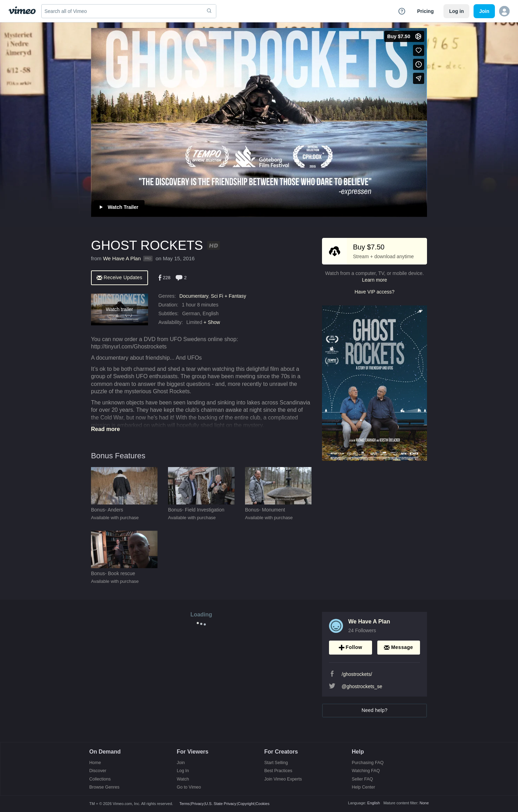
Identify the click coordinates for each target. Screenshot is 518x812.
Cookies (262, 804)
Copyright (246, 804)
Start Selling (276, 763)
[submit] (209, 11)
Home (95, 763)
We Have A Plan (122, 258)
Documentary (194, 296)
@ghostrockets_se (362, 686)
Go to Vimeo (189, 787)
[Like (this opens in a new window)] (419, 50)
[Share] (419, 78)
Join (181, 763)
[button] (504, 11)
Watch (183, 779)
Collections (100, 779)
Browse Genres (104, 787)
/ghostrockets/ (357, 674)
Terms (184, 804)
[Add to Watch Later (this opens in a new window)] (419, 64)
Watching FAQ (366, 771)
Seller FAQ (362, 779)
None (424, 803)
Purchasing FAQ (368, 763)
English (373, 803)
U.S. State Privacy (221, 804)
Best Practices (278, 771)
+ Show (212, 322)
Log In (183, 771)
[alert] (120, 277)
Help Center (363, 787)
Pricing (425, 11)
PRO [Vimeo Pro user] (148, 259)
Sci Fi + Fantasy (229, 296)
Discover (98, 771)
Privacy (197, 804)
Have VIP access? (374, 292)
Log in (456, 11)
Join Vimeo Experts (283, 779)
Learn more (374, 280)
